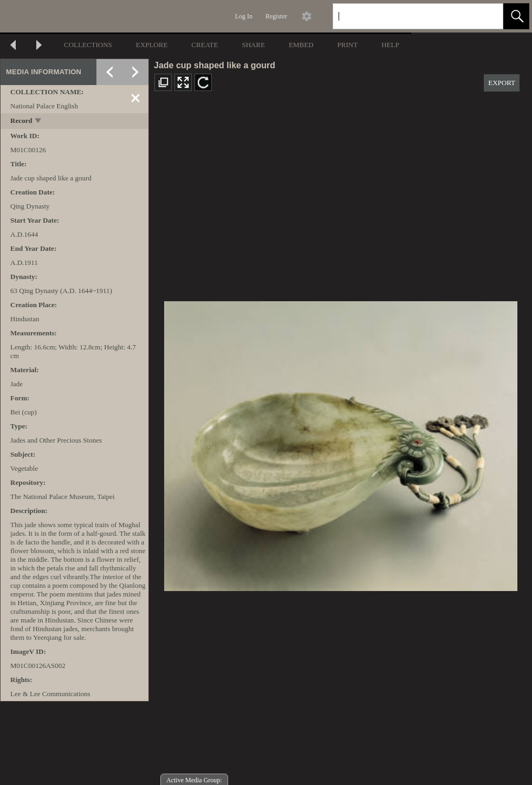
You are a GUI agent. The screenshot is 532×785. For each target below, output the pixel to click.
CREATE (205, 45)
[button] (516, 16)
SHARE (253, 45)
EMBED (301, 45)
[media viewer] (340, 443)
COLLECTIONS (88, 45)
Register (276, 16)
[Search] (405, 16)
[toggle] (39, 122)
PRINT (348, 45)
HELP (390, 45)
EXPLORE (152, 45)
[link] (486, 16)
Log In (244, 16)
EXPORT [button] (502, 83)
